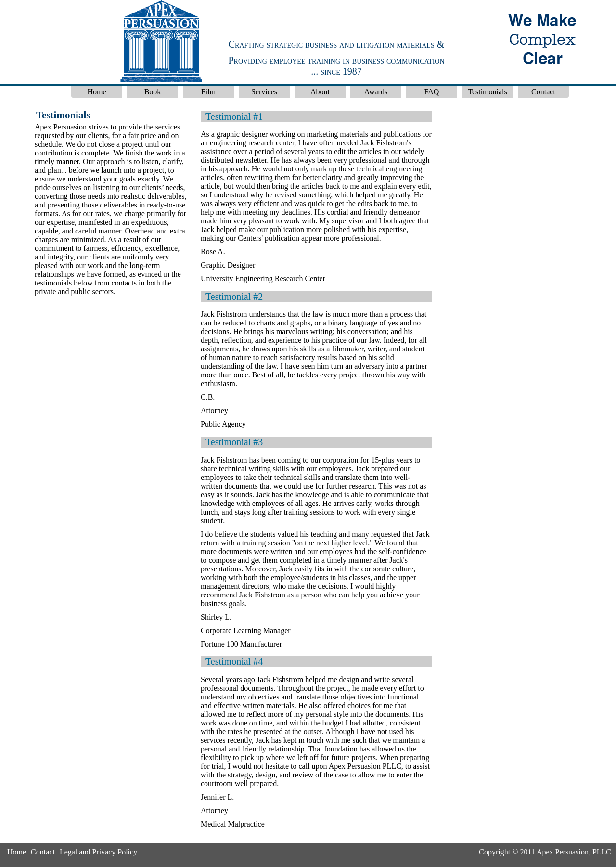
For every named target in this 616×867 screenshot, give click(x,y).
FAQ (432, 92)
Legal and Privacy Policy (98, 852)
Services (264, 92)
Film (208, 92)
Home (96, 92)
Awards (376, 92)
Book (153, 92)
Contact (543, 92)
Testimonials (488, 92)
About (320, 92)
